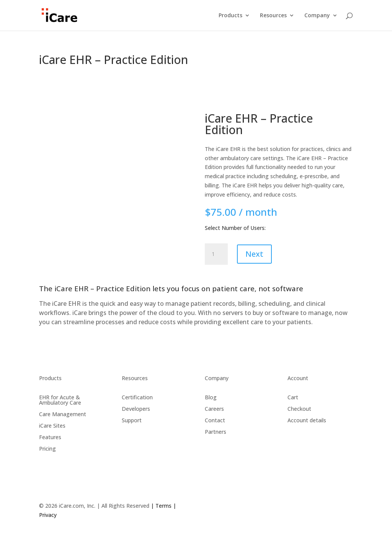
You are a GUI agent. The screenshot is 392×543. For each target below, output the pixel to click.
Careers (214, 408)
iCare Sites (52, 425)
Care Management (63, 414)
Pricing (47, 448)
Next (254, 254)
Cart (293, 397)
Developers (136, 408)
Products (230, 16)
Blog (211, 397)
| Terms (160, 506)
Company (317, 16)
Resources (273, 16)
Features (50, 437)
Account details (307, 420)
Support (132, 420)
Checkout (299, 408)
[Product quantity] (216, 254)
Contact (215, 420)
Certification (137, 397)
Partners (216, 431)
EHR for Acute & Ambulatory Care (60, 399)
